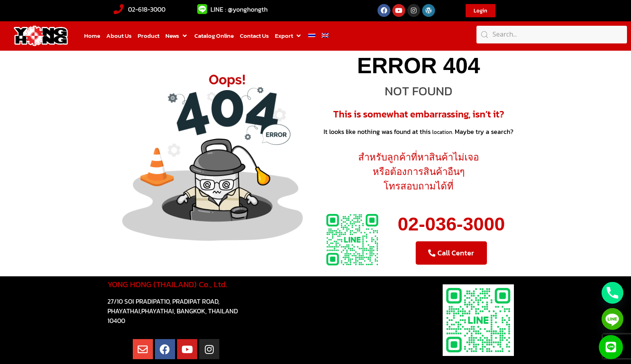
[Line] (612, 319)
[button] (177, 36)
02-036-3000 (451, 224)
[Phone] (612, 293)
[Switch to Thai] (312, 36)
